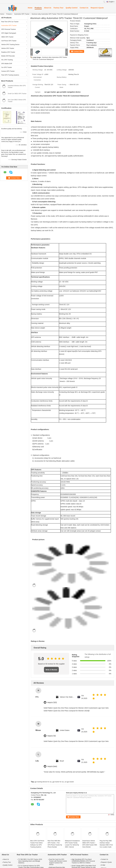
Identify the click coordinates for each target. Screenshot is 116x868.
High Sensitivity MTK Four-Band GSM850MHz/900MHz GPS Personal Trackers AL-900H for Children (83, 861)
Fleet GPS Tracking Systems (10, 75)
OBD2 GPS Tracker (7, 37)
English (112, 2)
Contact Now (78, 51)
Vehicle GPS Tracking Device (10, 45)
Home (30, 8)
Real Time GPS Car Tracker (10, 22)
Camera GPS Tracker (8, 71)
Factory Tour (59, 8)
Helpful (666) (52, 766)
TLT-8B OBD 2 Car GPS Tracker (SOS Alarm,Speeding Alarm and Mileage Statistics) (30, 861)
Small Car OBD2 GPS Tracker (17, 94)
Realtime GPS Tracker (8, 52)
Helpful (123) (52, 703)
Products (38, 8)
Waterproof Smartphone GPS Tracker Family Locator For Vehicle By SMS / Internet (72, 844)
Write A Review (51, 670)
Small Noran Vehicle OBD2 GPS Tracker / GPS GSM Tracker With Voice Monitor (90, 844)
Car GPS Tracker (7, 67)
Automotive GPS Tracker (22, 14)
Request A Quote (97, 8)
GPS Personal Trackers (9, 29)
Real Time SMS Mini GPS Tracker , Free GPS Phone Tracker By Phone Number (55, 844)
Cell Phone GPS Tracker (9, 41)
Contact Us (84, 8)
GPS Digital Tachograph (9, 33)
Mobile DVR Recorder (8, 56)
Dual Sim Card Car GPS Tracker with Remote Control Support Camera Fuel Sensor (58, 862)
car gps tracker (69, 782)
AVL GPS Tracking (7, 60)
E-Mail (103, 865)
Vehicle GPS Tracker (8, 48)
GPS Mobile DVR (7, 64)
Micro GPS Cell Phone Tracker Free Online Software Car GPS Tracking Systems (37, 844)
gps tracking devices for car (43, 782)
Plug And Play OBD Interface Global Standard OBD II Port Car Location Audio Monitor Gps (106, 845)
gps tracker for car (58, 782)
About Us (48, 8)
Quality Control (72, 8)
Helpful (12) (52, 736)
